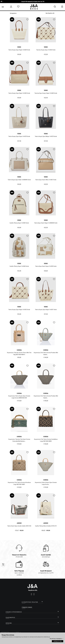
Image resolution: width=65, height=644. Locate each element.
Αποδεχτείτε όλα (58, 641)
